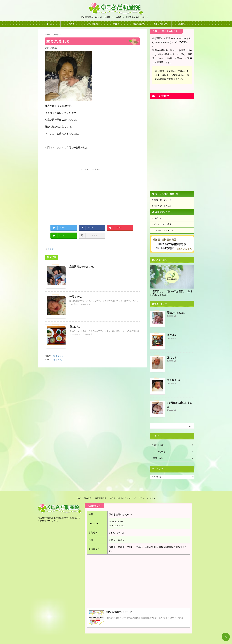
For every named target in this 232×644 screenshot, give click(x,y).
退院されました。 (177, 313)
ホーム (49, 24)
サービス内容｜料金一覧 (167, 194)
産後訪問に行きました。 (82, 267)
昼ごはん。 (75, 327)
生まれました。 (175, 380)
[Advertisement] (92, 192)
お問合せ (183, 24)
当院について (138, 24)
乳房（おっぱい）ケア (164, 200)
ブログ (116, 24)
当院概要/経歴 (101, 498)
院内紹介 (88, 498)
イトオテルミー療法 (163, 224)
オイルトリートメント (164, 230)
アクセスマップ (160, 24)
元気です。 (173, 358)
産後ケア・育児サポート (165, 206)
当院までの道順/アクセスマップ (123, 498)
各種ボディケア (163, 212)
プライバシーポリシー (148, 498)
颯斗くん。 (59, 360)
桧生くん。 (59, 356)
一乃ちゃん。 (76, 297)
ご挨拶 (72, 24)
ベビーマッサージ (162, 218)
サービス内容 (94, 24)
